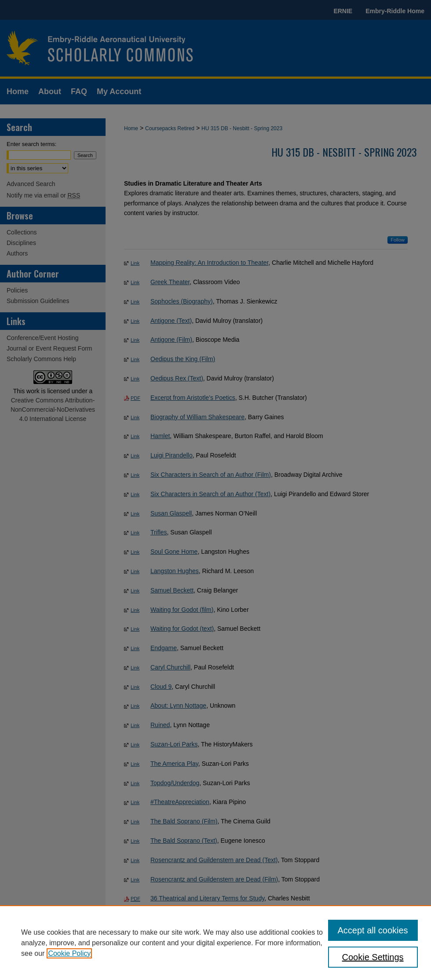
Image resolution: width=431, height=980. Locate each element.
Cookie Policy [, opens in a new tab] (69, 953)
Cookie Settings (373, 957)
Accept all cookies (373, 930)
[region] (215, 943)
